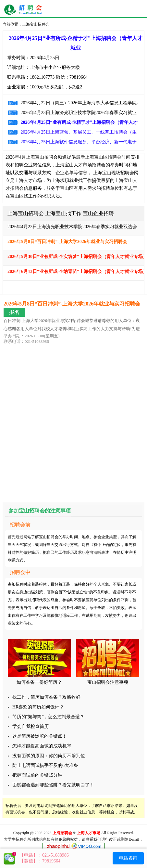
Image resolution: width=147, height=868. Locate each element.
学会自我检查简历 (31, 726)
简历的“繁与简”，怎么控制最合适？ (48, 717)
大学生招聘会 (16, 839)
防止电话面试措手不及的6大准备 (45, 765)
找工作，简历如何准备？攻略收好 (46, 697)
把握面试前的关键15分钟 (37, 775)
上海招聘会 (25, 10)
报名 (14, 312)
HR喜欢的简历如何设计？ (38, 707)
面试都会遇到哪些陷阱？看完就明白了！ (53, 785)
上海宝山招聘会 (36, 24)
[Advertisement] (73, 426)
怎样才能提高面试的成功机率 (42, 746)
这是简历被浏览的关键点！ (40, 736)
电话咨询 (128, 858)
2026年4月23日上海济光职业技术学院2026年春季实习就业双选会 (72, 227)
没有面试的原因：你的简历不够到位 (49, 756)
